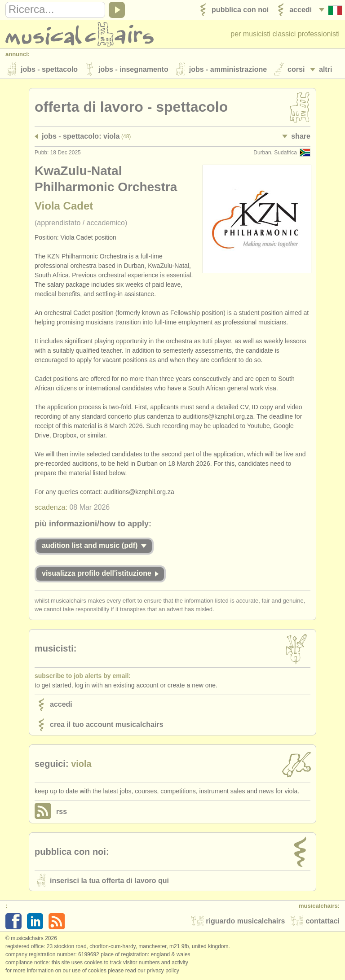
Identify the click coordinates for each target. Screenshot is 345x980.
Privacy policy (163, 971)
